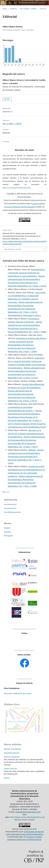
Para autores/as (10, 508)
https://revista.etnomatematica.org (17, 188)
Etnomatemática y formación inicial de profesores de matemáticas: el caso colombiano (26, 273)
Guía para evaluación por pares (18, 693)
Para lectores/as (10, 504)
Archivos (13, 9)
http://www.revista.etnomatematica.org (27, 817)
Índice (7, 778)
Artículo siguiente (12, 757)
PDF (8, 99)
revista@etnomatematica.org (28, 812)
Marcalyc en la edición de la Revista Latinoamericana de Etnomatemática (26, 434)
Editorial (32, 450)
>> (8, 492)
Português (8, 536)
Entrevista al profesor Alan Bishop (31, 338)
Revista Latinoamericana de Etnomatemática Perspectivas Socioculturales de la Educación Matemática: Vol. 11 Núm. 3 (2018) (26, 457)
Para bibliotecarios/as (12, 512)
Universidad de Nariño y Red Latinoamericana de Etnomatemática (25, 833)
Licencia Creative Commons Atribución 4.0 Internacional (25, 838)
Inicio (5, 9)
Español (7, 532)
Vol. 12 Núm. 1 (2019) (28, 9)
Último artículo (10, 769)
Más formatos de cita (13, 249)
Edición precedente (12, 749)
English (7, 528)
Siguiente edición (12, 753)
